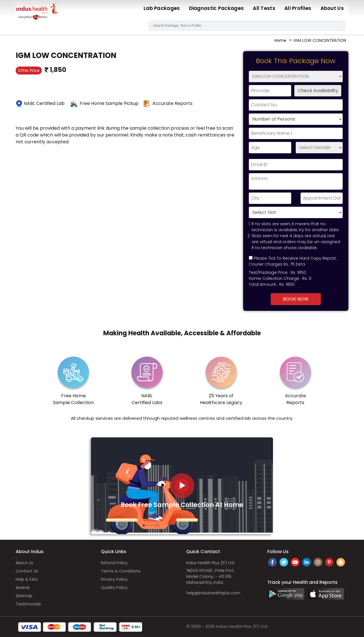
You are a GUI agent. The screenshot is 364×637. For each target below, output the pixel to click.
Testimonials (28, 604)
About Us (332, 8)
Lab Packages (162, 8)
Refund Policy (114, 563)
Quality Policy (114, 588)
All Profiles (298, 8)
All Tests (264, 8)
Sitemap (24, 596)
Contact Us (27, 571)
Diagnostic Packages (217, 8)
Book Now (296, 299)
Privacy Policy (114, 579)
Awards (23, 588)
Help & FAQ (27, 579)
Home (280, 40)
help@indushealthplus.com (213, 593)
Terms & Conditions (121, 571)
